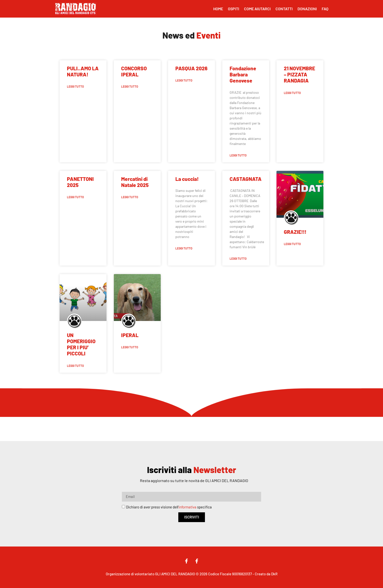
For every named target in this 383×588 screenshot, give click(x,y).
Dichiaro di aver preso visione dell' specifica (169, 507)
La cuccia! (187, 179)
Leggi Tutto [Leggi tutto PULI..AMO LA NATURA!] (75, 86)
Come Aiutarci (257, 9)
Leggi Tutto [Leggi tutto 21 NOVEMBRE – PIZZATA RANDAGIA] (292, 93)
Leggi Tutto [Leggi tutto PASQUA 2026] (184, 80)
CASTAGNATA (246, 179)
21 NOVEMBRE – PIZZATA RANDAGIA (299, 74)
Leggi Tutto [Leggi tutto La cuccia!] (184, 248)
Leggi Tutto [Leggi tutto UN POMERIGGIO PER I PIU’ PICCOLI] (75, 366)
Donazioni (307, 9)
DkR (274, 574)
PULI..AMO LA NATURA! (83, 71)
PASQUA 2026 (191, 68)
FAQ (325, 9)
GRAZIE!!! (295, 232)
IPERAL (130, 335)
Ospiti (234, 9)
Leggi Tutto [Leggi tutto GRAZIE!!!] (292, 244)
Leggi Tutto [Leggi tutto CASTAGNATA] (238, 258)
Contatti (284, 9)
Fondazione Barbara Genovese (243, 74)
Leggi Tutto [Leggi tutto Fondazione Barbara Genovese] (238, 155)
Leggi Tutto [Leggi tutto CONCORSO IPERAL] (130, 86)
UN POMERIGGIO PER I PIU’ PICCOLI (81, 344)
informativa (187, 507)
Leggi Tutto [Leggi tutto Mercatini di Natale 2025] (130, 197)
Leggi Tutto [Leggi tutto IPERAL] (130, 347)
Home (218, 9)
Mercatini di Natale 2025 (135, 182)
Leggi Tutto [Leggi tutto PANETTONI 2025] (75, 197)
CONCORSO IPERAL (134, 71)
